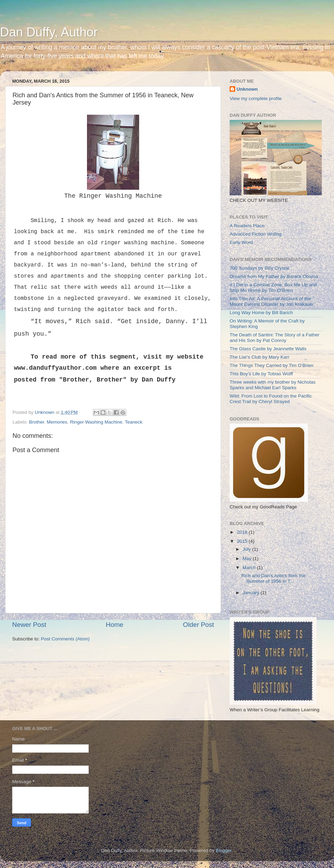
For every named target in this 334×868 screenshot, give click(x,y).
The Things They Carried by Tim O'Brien (272, 365)
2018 (243, 532)
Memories (57, 422)
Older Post (198, 625)
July (247, 549)
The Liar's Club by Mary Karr (259, 357)
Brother (37, 422)
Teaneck (134, 422)
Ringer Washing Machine (96, 422)
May (248, 559)
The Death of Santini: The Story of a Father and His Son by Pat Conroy (275, 338)
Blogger (224, 850)
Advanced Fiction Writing (256, 234)
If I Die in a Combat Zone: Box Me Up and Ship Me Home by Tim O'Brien (273, 288)
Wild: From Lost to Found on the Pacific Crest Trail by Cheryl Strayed (271, 399)
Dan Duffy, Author (49, 32)
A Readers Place (247, 226)
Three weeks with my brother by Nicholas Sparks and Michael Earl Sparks (273, 385)
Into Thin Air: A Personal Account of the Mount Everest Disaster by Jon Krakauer (272, 301)
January (252, 593)
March (250, 568)
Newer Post (29, 625)
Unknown (247, 89)
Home (114, 625)
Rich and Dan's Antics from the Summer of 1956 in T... (273, 578)
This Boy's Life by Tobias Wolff (261, 374)
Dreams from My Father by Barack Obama (274, 276)
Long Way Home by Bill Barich (261, 313)
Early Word (241, 242)
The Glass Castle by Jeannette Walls (268, 349)
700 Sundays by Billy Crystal (259, 268)
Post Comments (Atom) (65, 639)
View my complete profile (256, 99)
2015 (243, 541)
